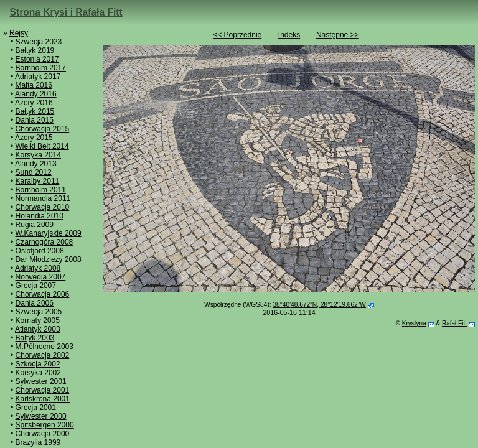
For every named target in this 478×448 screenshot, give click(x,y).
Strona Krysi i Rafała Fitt (66, 12)
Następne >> (338, 35)
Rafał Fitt (454, 323)
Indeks (289, 35)
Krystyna (414, 323)
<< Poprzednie (237, 35)
